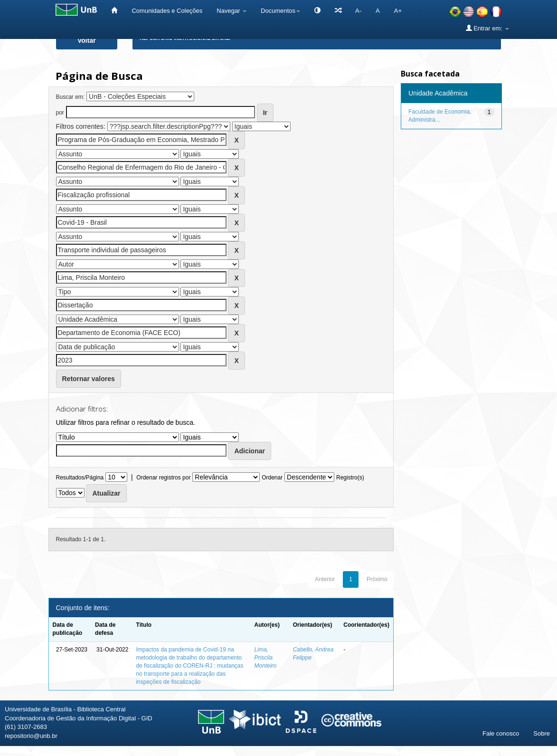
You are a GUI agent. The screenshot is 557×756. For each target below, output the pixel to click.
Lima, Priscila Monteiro (266, 658)
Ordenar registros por (163, 478)
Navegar (231, 11)
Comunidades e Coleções (167, 11)
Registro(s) (350, 478)
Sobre (542, 733)
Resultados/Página (80, 478)
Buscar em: (71, 97)
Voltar (87, 40)
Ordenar (272, 478)
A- (358, 11)
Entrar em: (487, 28)
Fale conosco (501, 733)
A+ (398, 11)
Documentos (280, 11)
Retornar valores (89, 379)
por (60, 113)
